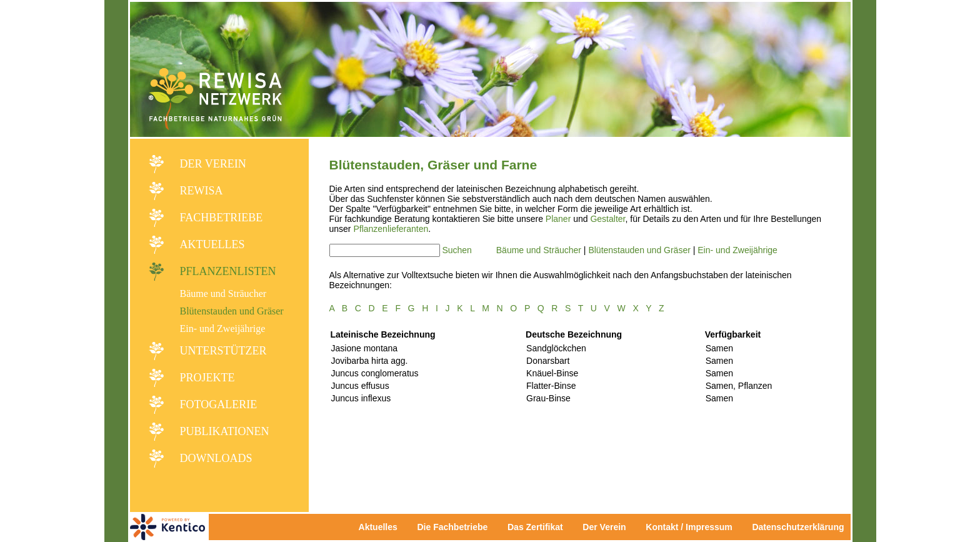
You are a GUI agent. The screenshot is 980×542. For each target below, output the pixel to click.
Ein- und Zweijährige (223, 329)
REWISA (202, 191)
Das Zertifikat (535, 527)
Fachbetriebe (222, 218)
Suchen (457, 250)
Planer (558, 219)
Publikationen (225, 431)
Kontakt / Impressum (692, 527)
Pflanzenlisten (228, 271)
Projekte (207, 378)
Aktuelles (212, 244)
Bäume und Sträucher (223, 294)
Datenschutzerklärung (798, 527)
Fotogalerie (219, 404)
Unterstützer (223, 351)
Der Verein (213, 164)
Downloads (216, 458)
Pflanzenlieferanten (391, 229)
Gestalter (607, 219)
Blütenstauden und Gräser (232, 311)
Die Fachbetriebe (452, 527)
